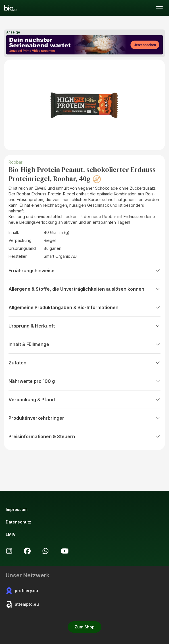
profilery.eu (22, 591)
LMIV (11, 534)
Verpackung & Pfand (84, 400)
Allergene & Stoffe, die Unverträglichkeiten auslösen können (84, 289)
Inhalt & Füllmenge (84, 344)
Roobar (15, 162)
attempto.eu (22, 604)
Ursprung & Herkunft (84, 326)
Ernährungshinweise (84, 271)
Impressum (17, 509)
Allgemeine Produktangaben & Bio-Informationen (84, 307)
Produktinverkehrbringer (84, 418)
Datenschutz (18, 522)
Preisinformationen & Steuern (84, 436)
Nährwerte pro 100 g (84, 381)
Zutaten (84, 363)
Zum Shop (85, 627)
